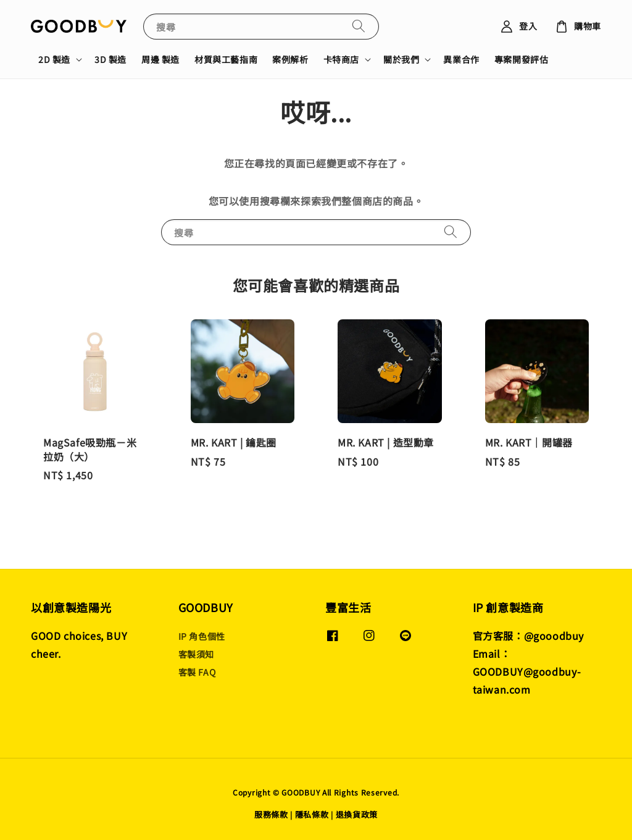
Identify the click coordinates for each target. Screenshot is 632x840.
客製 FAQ (197, 672)
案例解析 (290, 59)
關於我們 (401, 59)
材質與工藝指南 (226, 59)
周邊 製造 (160, 59)
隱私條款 (312, 814)
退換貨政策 (357, 814)
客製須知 (196, 654)
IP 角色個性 (202, 636)
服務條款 (271, 814)
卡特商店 (341, 59)
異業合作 (461, 59)
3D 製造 (110, 59)
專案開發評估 (522, 59)
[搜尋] (359, 26)
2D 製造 (54, 59)
